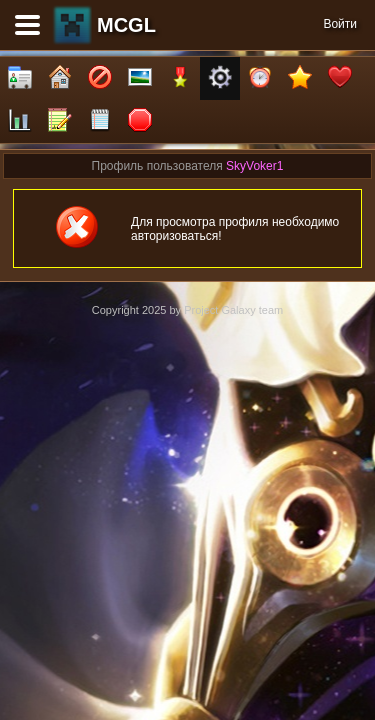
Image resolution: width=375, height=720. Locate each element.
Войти (340, 24)
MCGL (126, 25)
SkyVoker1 (254, 166)
